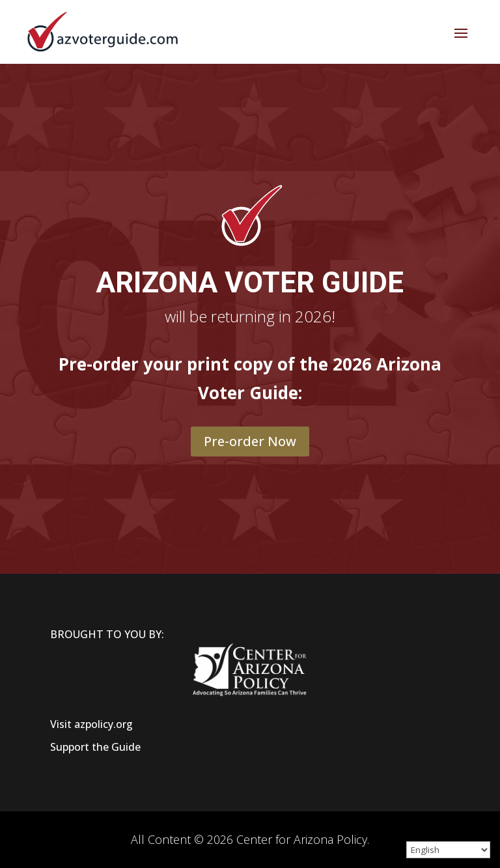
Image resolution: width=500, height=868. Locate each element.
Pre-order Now (250, 441)
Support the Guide (95, 747)
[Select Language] (448, 850)
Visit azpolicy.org (91, 724)
